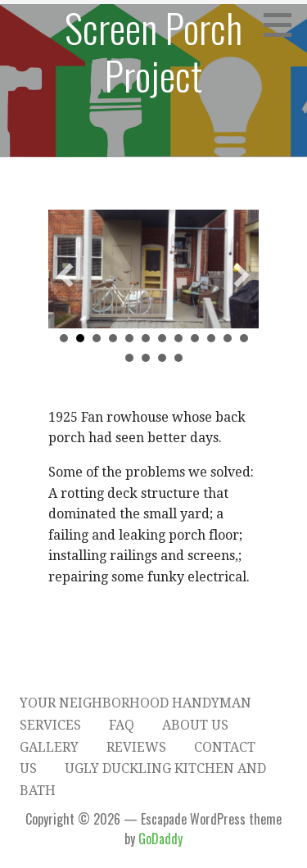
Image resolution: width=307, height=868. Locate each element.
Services (50, 725)
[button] (65, 275)
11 (228, 338)
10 (211, 338)
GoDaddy (160, 839)
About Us (195, 725)
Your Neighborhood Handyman (135, 703)
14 (146, 358)
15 (162, 358)
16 (178, 358)
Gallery (49, 747)
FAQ (122, 725)
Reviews (136, 747)
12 (244, 338)
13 (129, 358)
